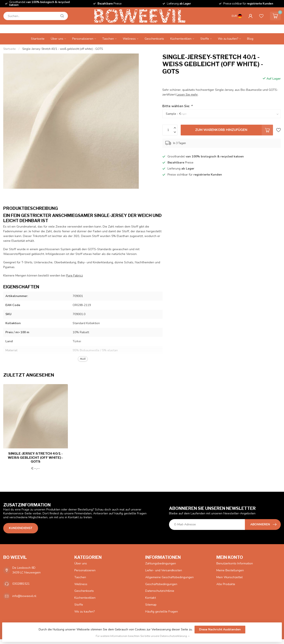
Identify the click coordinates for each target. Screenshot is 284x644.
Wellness (129, 39)
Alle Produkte (226, 584)
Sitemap (151, 605)
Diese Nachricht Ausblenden (220, 629)
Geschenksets (154, 39)
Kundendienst (21, 528)
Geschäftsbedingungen (161, 584)
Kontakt (151, 598)
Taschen (108, 39)
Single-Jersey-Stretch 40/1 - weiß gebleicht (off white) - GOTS (63, 49)
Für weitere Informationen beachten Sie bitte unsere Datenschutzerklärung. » (143, 636)
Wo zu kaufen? (228, 39)
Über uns (57, 39)
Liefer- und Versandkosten (164, 570)
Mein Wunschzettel (230, 577)
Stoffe (205, 39)
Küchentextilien (181, 39)
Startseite (38, 39)
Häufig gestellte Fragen (162, 612)
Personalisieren (83, 39)
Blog (250, 39)
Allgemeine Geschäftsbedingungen (169, 577)
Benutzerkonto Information (235, 563)
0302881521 (21, 584)
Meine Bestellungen (230, 570)
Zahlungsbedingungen (161, 563)
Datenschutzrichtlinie (160, 591)
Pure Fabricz (74, 276)
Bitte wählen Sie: (177, 106)
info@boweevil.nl (24, 596)
